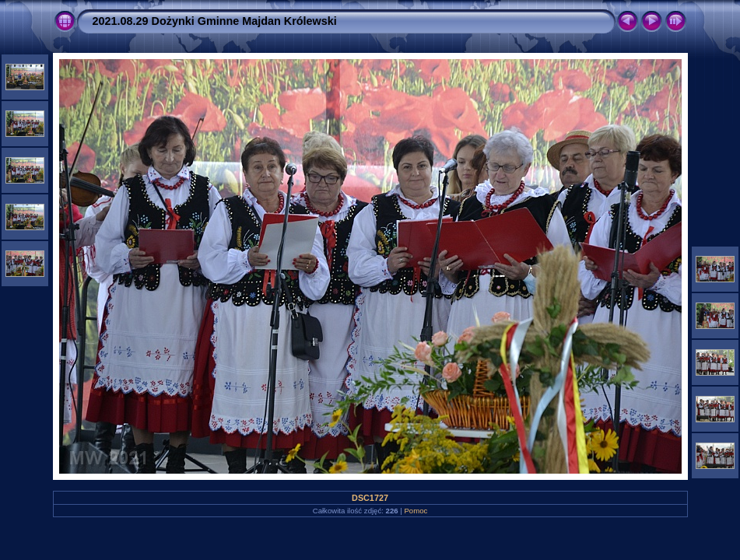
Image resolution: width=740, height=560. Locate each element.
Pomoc (416, 511)
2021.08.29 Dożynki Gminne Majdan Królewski (215, 21)
